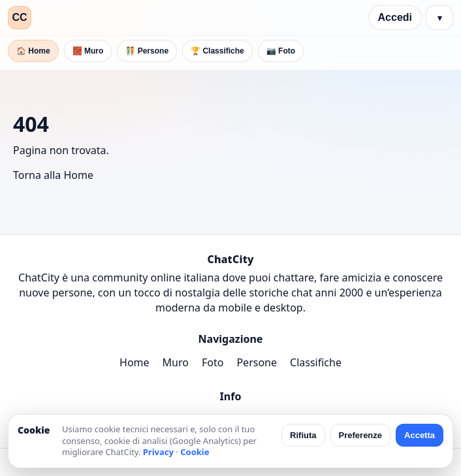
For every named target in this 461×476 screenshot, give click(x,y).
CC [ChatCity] (19, 17)
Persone (257, 362)
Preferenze (360, 435)
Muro (176, 362)
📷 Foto (281, 51)
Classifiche (316, 362)
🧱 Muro (88, 51)
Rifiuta (303, 435)
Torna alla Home (53, 175)
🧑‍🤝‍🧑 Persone (147, 51)
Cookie (195, 452)
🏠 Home (33, 51)
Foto (213, 362)
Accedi (395, 17)
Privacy (158, 452)
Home (135, 362)
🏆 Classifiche (217, 51)
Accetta (420, 435)
